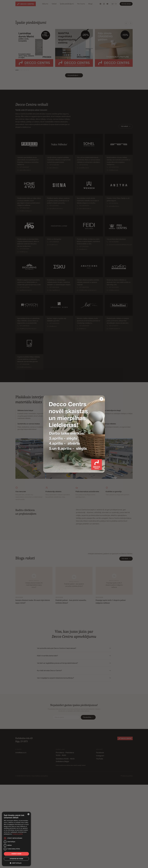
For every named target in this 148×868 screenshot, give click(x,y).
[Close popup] (101, 399)
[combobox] (28, 814)
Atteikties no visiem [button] (16, 859)
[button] (16, 863)
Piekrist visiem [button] (16, 854)
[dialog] (16, 839)
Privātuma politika (18, 834)
